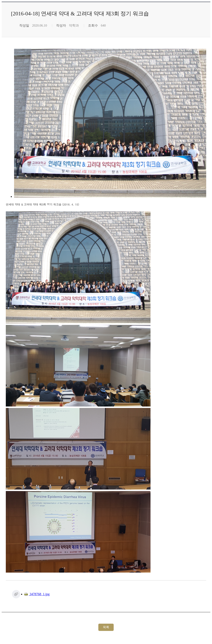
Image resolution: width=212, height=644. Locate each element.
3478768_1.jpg (37, 594)
